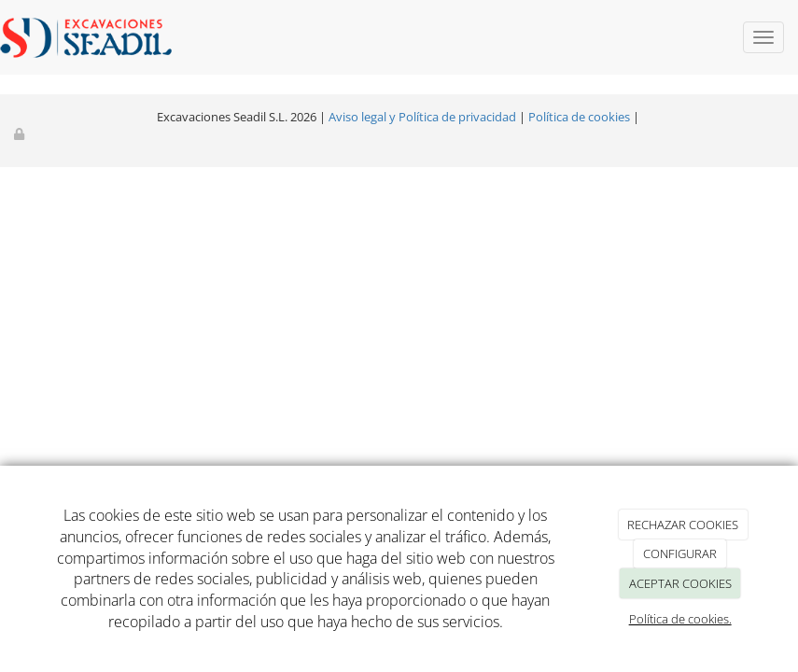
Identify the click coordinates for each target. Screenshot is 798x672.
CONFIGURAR (680, 553)
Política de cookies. (680, 619)
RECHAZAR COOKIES (683, 525)
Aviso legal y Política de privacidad (422, 117)
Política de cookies (579, 117)
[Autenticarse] (21, 133)
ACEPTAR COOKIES (680, 583)
